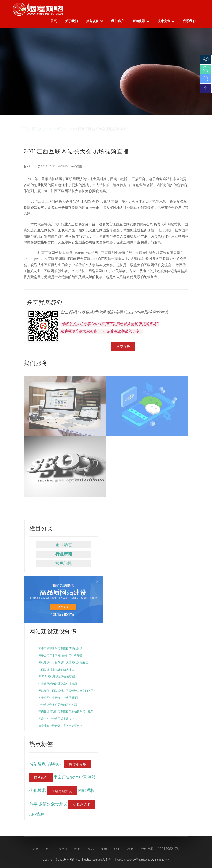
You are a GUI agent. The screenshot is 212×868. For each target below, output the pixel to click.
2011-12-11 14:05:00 (53, 166)
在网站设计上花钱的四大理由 (56, 670)
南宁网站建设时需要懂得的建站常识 (60, 649)
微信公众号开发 (53, 804)
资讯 (91, 849)
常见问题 (64, 564)
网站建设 (38, 764)
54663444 (163, 860)
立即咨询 (123, 346)
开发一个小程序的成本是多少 (56, 719)
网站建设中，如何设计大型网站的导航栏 (63, 663)
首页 (54, 21)
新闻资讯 (141, 21)
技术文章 (166, 21)
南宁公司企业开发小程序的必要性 (59, 698)
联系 (131, 849)
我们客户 (118, 21)
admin (29, 166)
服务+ (63, 849)
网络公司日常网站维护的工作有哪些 (60, 655)
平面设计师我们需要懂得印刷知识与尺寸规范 (66, 712)
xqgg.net (144, 860)
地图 (117, 849)
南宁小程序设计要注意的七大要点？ (60, 726)
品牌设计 (55, 764)
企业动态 (64, 545)
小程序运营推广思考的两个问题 (58, 705)
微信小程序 (78, 764)
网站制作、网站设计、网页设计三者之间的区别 (67, 691)
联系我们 (189, 21)
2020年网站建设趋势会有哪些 (57, 677)
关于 (49, 849)
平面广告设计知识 (71, 777)
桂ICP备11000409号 (126, 860)
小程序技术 (82, 804)
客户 (78, 849)
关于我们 (71, 21)
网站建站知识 (62, 791)
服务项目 (95, 21)
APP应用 (37, 814)
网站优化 (41, 777)
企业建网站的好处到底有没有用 (58, 684)
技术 (104, 849)
